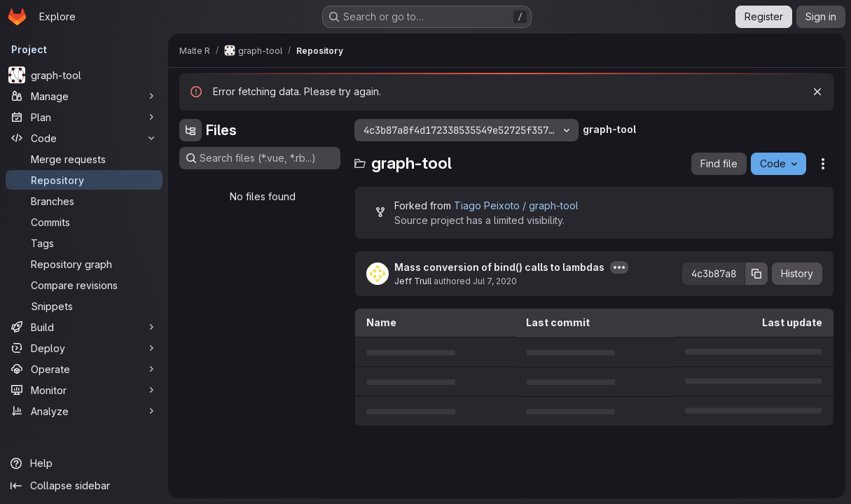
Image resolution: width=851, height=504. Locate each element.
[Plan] (84, 117)
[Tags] (84, 243)
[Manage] (84, 96)
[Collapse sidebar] (84, 486)
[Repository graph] (84, 264)
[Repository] (84, 180)
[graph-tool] (84, 75)
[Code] (84, 138)
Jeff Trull (413, 281)
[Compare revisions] (84, 285)
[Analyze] (84, 411)
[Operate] (84, 369)
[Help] (84, 463)
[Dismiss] (817, 92)
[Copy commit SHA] (756, 274)
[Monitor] (84, 390)
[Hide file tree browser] (191, 130)
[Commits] (84, 222)
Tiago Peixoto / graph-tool (516, 205)
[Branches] (84, 201)
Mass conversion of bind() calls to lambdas (499, 267)
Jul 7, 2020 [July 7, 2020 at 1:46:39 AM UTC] (495, 281)
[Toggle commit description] (619, 267)
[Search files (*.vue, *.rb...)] (260, 158)
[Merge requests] (84, 159)
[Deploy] (84, 348)
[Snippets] (84, 306)
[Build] (84, 327)
